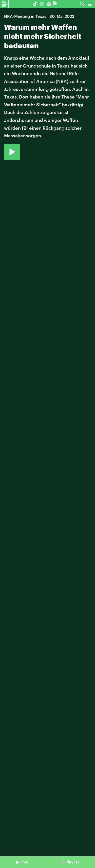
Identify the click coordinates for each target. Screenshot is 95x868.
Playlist (72, 862)
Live (24, 862)
